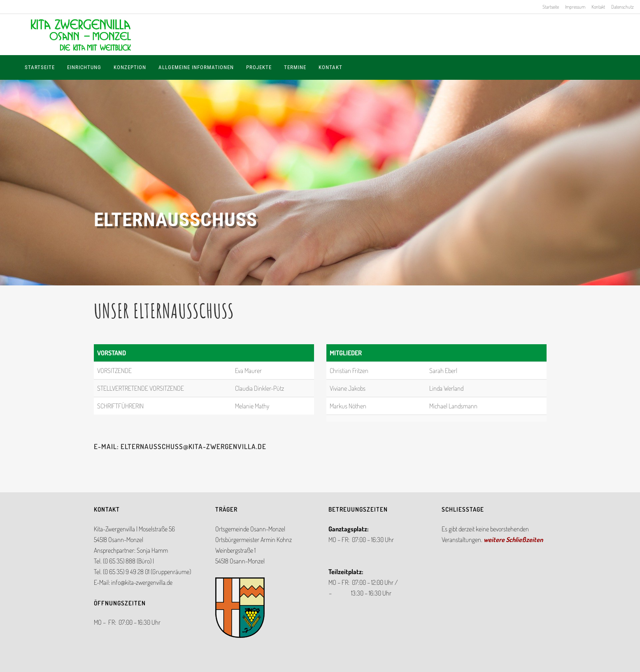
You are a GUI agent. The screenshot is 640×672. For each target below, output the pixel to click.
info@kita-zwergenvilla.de (142, 582)
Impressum (575, 7)
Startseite (551, 7)
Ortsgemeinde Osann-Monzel (250, 529)
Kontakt (598, 7)
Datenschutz (623, 7)
